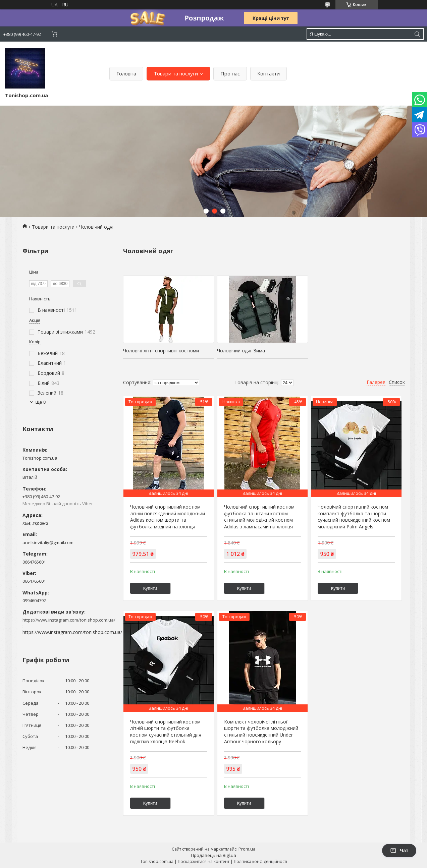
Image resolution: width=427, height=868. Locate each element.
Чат (399, 851)
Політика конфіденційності (260, 861)
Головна (126, 73)
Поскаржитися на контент (204, 861)
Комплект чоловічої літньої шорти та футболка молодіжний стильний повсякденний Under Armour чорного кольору (261, 732)
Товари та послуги (176, 73)
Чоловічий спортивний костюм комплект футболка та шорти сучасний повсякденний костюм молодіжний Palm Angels (354, 517)
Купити (150, 588)
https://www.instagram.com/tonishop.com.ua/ (72, 632)
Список (397, 382)
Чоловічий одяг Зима (241, 351)
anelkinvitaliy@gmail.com (48, 542)
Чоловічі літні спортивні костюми (161, 351)
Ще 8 (41, 402)
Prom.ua (247, 849)
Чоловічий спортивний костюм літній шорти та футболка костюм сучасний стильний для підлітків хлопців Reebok (166, 732)
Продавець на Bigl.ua (213, 855)
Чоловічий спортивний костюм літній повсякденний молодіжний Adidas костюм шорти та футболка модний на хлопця (168, 517)
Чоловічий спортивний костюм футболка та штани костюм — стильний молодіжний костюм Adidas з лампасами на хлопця (259, 517)
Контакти (269, 73)
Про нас (230, 73)
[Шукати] (417, 34)
